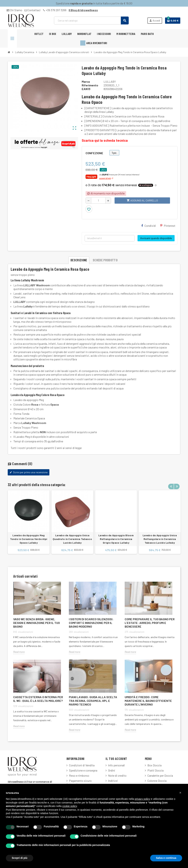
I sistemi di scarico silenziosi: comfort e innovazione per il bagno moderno (91, 623)
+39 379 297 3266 (55, 10)
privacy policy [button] (142, 799)
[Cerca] (91, 20)
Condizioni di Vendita (82, 765)
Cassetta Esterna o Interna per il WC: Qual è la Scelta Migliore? (38, 699)
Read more (19, 652)
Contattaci (32, 10)
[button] (180, 793)
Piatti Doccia (156, 770)
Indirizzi (113, 781)
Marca (86, 82)
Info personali (116, 765)
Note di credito (117, 775)
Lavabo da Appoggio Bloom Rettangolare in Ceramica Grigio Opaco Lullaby (116, 539)
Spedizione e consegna (83, 770)
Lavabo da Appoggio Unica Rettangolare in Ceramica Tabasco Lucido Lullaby (160, 539)
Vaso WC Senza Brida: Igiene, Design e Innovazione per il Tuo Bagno (37, 623)
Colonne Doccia (157, 781)
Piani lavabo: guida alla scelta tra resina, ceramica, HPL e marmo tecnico (93, 701)
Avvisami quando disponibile (156, 238)
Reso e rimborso (79, 775)
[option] (29, 522)
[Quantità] (98, 201)
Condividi (149, 226)
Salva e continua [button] (166, 858)
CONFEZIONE (94, 153)
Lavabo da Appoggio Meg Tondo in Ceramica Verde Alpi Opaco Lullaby (29, 539)
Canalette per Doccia (160, 775)
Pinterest (168, 226)
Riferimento (90, 85)
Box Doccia (154, 765)
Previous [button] (171, 484)
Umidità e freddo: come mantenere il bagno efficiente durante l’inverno (148, 701)
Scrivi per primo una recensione (29, 472)
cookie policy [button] (69, 806)
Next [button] (177, 484)
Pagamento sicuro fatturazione (79, 782)
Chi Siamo (14, 10)
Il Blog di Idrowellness (83, 10)
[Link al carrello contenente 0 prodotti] (173, 21)
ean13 (86, 89)
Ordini (112, 770)
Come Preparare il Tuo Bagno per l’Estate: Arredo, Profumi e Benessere (150, 623)
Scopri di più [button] (20, 858)
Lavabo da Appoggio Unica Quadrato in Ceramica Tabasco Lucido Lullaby (72, 539)
